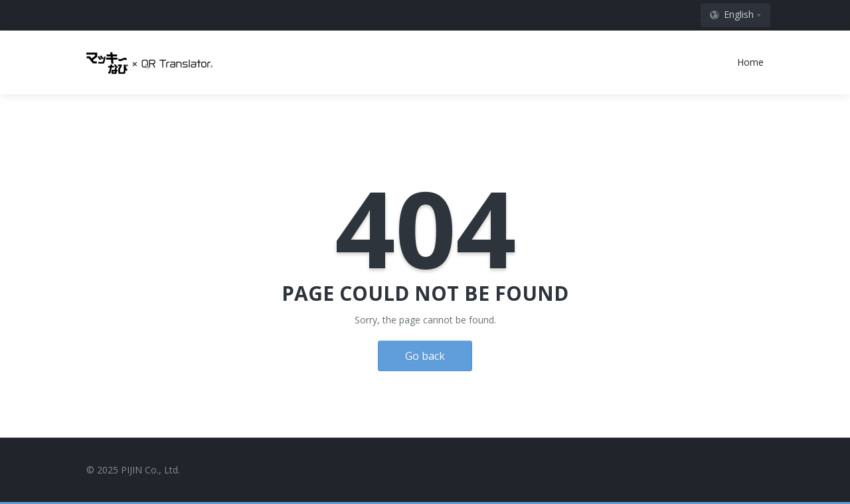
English (731, 14)
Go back (425, 356)
